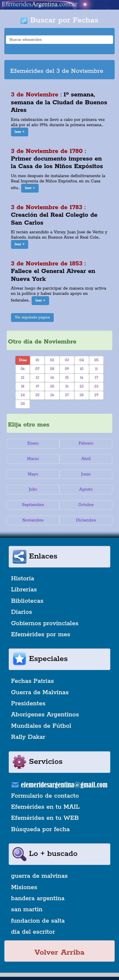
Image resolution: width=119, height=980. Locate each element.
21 (67, 386)
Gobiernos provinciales (45, 623)
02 (52, 360)
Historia (23, 579)
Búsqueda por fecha (40, 829)
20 (52, 386)
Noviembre (33, 520)
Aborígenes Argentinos (45, 715)
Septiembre (33, 505)
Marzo (33, 459)
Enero (33, 443)
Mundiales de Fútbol (41, 726)
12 (22, 378)
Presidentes (28, 704)
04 (82, 360)
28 (82, 395)
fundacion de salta (38, 921)
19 (37, 386)
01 (37, 360)
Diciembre (86, 520)
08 (52, 369)
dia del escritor (33, 932)
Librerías (24, 590)
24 (23, 395)
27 (67, 395)
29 (96, 395)
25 (37, 395)
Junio (86, 474)
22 (82, 386)
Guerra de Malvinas (40, 692)
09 (67, 369)
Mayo (33, 474)
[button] (20, 132)
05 (97, 360)
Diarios (21, 612)
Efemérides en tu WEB (45, 818)
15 (67, 378)
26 (52, 395)
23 (96, 386)
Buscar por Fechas (59, 20)
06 (23, 369)
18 (22, 386)
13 (37, 378)
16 (82, 378)
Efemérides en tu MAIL (45, 807)
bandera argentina (38, 898)
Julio (33, 489)
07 (37, 369)
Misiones (24, 887)
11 (97, 369)
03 (67, 360)
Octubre (86, 505)
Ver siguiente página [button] (32, 317)
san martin (27, 910)
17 (97, 378)
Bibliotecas (27, 601)
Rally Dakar (28, 737)
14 (52, 378)
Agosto (86, 489)
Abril (86, 459)
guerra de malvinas (39, 876)
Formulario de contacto (45, 796)
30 (23, 404)
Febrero (86, 443)
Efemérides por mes (41, 634)
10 (82, 369)
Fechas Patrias (33, 681)
